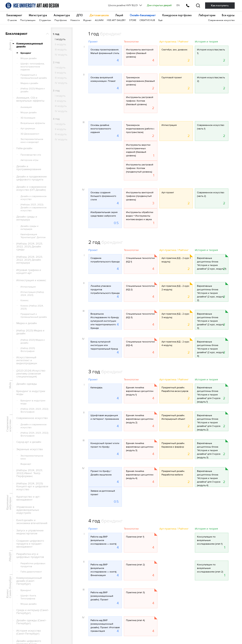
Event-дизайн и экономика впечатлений (32, 522)
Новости (75, 21)
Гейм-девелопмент (31, 572)
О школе (12, 21)
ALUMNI (99, 21)
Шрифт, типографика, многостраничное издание (33, 67)
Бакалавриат (14, 15)
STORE (133, 21)
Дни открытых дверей (159, 6)
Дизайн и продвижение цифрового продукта (32, 178)
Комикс (25, 300)
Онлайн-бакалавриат (143, 15)
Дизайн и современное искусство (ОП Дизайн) (31, 188)
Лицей (119, 15)
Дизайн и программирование (29, 168)
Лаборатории (207, 15)
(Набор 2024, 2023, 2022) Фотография (34, 410)
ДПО (80, 15)
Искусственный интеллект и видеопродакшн (27, 360)
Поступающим (28, 21)
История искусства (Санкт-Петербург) (28, 632)
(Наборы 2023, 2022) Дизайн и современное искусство (34, 207)
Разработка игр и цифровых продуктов (30, 556)
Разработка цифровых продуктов (33, 565)
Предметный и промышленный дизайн (34, 76)
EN (178, 6)
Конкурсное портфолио (177, 15)
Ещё (160, 21)
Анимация (26, 107)
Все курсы (228, 15)
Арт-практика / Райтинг (174, 42)
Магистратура (38, 15)
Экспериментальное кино (32, 457)
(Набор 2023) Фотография (28, 350)
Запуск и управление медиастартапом (30, 532)
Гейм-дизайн (24, 148)
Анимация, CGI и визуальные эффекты (30, 99)
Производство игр (31, 155)
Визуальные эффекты (33, 123)
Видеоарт (26, 464)
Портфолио (61, 21)
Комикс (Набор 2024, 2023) (32, 307)
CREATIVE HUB (147, 21)
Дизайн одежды (27, 384)
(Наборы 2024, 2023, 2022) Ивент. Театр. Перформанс (30, 473)
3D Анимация (28, 118)
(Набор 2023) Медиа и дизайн (33, 90)
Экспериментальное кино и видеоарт (32, 141)
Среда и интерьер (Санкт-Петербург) (33, 612)
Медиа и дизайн (29, 83)
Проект (93, 42)
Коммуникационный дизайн (30, 45)
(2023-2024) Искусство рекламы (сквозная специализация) (31, 374)
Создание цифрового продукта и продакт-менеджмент (30, 544)
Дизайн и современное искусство (34, 198)
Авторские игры (29, 160)
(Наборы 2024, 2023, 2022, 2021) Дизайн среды (30, 247)
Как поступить (220, 6)
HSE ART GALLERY (116, 21)
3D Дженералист (30, 134)
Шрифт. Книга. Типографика (28, 597)
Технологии (131, 42)
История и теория (206, 42)
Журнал (87, 21)
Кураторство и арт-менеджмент (28, 498)
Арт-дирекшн (28, 128)
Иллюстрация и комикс (31, 280)
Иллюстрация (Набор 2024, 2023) (32, 294)
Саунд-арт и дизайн (29, 442)
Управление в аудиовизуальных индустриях (28, 510)
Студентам (45, 21)
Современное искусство (221, 21)
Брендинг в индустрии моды (31, 393)
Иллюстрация (28, 287)
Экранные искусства (29, 449)
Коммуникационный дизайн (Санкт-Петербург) (29, 581)
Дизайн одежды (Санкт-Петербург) (31, 622)
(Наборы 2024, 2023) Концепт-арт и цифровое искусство (32, 487)
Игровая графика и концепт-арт (29, 272)
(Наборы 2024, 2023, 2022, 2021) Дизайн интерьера (30, 260)
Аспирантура (62, 15)
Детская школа (99, 15)
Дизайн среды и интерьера (27, 218)
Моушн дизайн (29, 58)
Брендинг (26, 53)
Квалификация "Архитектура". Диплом (33, 236)
